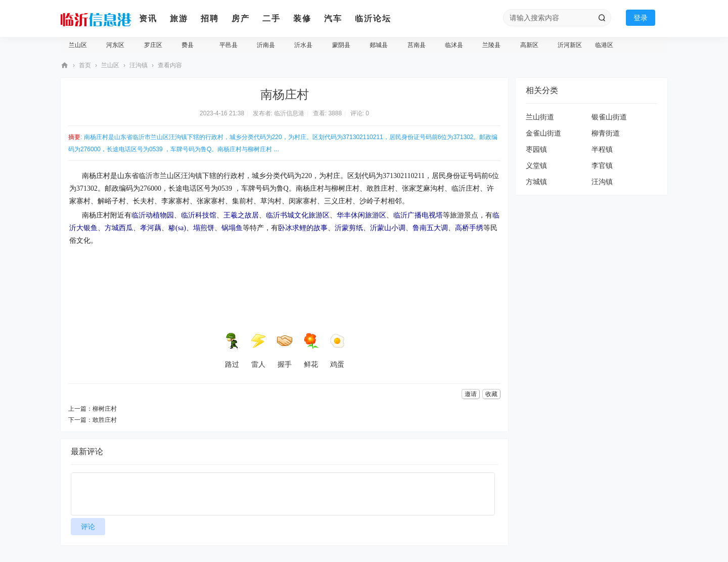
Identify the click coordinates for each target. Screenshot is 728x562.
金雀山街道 (543, 133)
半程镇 (602, 149)
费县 (188, 45)
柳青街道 (606, 133)
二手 (271, 18)
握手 (285, 351)
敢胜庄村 (105, 420)
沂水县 (303, 45)
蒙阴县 (341, 45)
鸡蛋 (337, 351)
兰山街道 (540, 117)
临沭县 (454, 45)
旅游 (179, 18)
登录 (641, 18)
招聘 (210, 18)
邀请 (471, 394)
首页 (85, 65)
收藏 (491, 394)
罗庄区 (153, 45)
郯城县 (379, 45)
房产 (241, 18)
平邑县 (229, 45)
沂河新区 (570, 45)
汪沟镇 (139, 65)
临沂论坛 (373, 18)
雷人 (258, 351)
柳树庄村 (105, 409)
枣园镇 (536, 149)
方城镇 (536, 182)
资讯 (148, 18)
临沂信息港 (65, 66)
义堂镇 (536, 165)
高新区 (529, 45)
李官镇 (602, 165)
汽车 (333, 18)
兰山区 (78, 45)
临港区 (604, 45)
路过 (232, 351)
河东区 (115, 45)
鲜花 (311, 351)
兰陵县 (491, 45)
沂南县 (266, 45)
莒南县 (417, 45)
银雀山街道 (609, 117)
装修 (302, 18)
